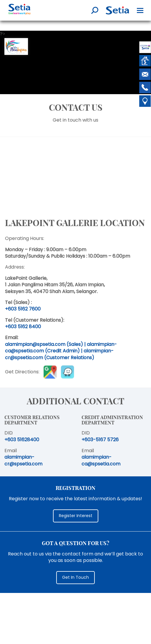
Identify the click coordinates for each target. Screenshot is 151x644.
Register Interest (76, 516)
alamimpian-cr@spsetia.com (23, 460)
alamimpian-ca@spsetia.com (101, 460)
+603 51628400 (22, 440)
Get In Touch (75, 577)
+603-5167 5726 (100, 440)
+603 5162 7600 (23, 309)
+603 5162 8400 (23, 327)
